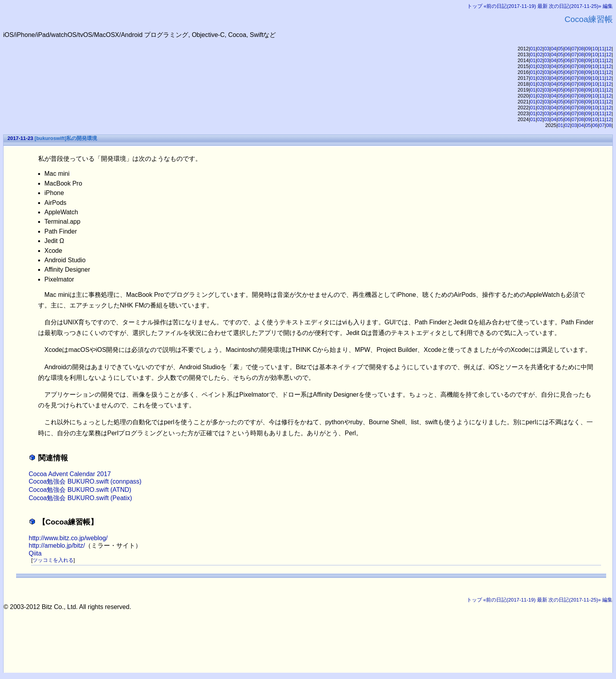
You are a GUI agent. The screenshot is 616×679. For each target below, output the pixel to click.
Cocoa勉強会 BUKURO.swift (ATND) (80, 490)
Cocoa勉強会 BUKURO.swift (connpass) (85, 481)
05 (561, 49)
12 (609, 49)
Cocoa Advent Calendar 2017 (70, 474)
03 (546, 49)
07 (574, 49)
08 (581, 49)
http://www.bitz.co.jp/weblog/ (68, 538)
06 (567, 49)
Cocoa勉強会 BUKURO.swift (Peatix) (80, 498)
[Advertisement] (147, 628)
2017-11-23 (20, 138)
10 (595, 49)
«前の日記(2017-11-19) (510, 6)
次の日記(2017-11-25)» (575, 6)
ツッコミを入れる (53, 560)
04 (554, 49)
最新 (543, 6)
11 (602, 49)
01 (533, 49)
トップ (475, 6)
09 (588, 49)
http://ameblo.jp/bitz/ (57, 546)
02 (540, 49)
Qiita (35, 553)
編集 (608, 6)
